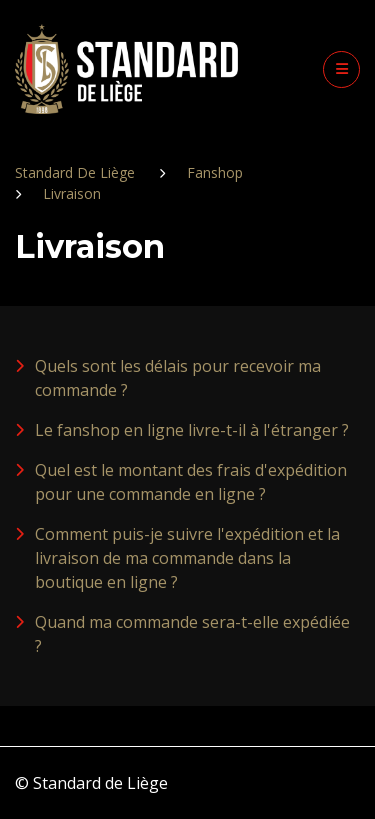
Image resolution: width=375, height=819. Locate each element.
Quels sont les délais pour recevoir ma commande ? (178, 378)
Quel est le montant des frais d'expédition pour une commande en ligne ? (191, 482)
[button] (341, 69)
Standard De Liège (75, 172)
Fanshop (215, 172)
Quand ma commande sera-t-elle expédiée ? (192, 634)
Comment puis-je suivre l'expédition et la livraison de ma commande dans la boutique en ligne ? (187, 558)
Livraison (72, 193)
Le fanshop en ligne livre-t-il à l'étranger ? (192, 430)
